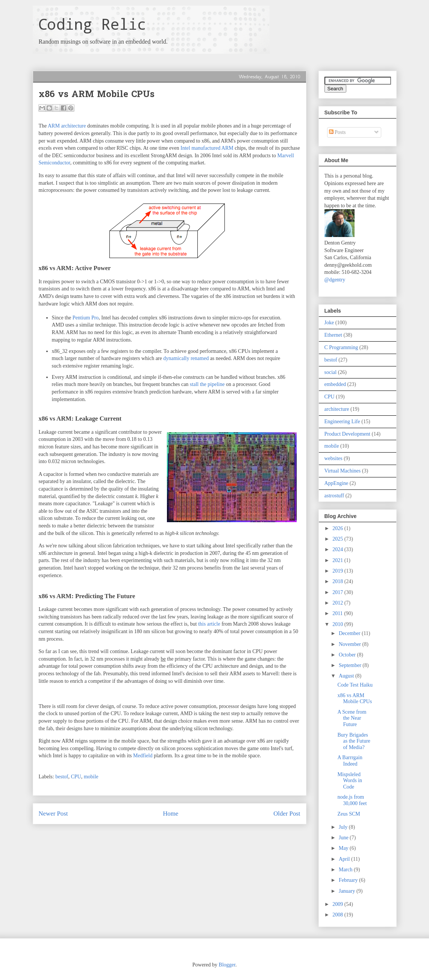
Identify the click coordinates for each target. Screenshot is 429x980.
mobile (91, 777)
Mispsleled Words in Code (350, 781)
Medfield (143, 756)
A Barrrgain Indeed (350, 761)
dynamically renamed (186, 358)
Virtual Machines (343, 471)
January (348, 891)
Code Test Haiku (355, 685)
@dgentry (335, 280)
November (351, 644)
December (350, 633)
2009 (338, 904)
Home (171, 814)
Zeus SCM (349, 814)
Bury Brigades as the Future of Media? (354, 741)
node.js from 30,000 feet (352, 800)
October (348, 655)
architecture (337, 409)
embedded (335, 384)
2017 (338, 592)
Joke (329, 323)
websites (333, 458)
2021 (338, 560)
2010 (338, 624)
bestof (62, 777)
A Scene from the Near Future (352, 718)
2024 (338, 549)
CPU (76, 777)
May (344, 848)
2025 (338, 539)
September (351, 665)
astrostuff (334, 496)
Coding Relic (92, 24)
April (345, 859)
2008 (338, 915)
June (344, 838)
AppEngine (337, 483)
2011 (338, 613)
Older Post (287, 814)
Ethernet (333, 335)
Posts (337, 132)
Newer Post (53, 814)
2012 (338, 603)
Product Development (347, 434)
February (349, 880)
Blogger (227, 965)
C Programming (341, 347)
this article (209, 624)
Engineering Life (342, 422)
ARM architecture (67, 126)
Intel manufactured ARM (207, 148)
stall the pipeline (207, 384)
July (344, 827)
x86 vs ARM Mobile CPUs (355, 699)
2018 (338, 581)
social (331, 372)
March (346, 870)
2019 (338, 571)
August (347, 676)
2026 (338, 528)
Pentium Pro (86, 318)
